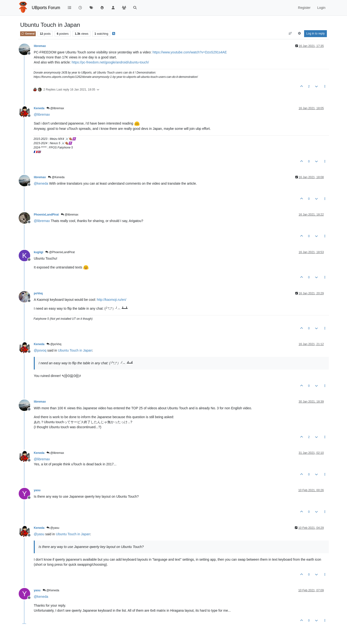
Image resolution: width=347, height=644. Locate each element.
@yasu (53, 528)
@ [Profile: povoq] (40, 350)
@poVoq (54, 344)
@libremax (55, 108)
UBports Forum (46, 8)
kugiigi (38, 252)
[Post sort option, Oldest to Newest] (290, 34)
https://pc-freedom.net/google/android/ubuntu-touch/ (110, 62)
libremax (40, 46)
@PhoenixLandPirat (60, 252)
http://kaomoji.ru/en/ (112, 300)
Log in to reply (315, 34)
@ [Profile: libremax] (42, 114)
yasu (37, 490)
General (28, 34)
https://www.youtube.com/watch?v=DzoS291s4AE (190, 52)
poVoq (38, 293)
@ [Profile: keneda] (41, 183)
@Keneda (56, 177)
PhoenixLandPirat (46, 215)
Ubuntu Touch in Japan (75, 350)
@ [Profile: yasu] (39, 534)
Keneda (39, 108)
